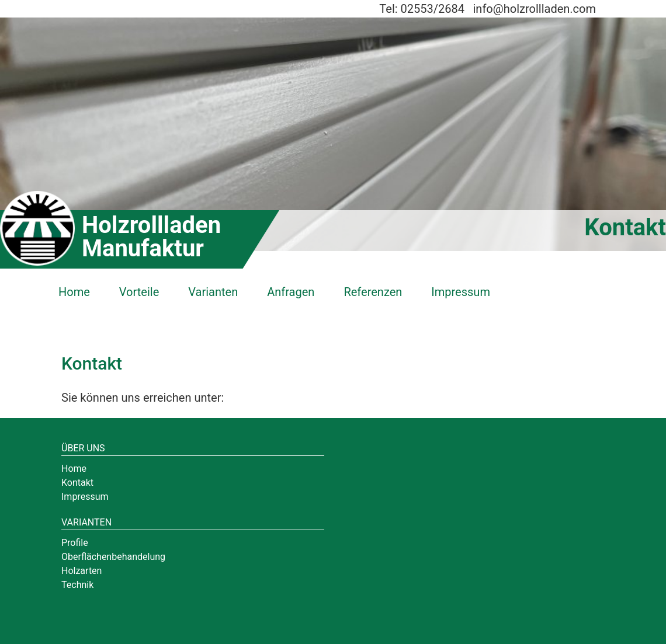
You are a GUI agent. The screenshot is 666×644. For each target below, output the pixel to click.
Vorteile (139, 292)
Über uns (83, 448)
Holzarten (81, 571)
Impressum (461, 292)
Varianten (213, 292)
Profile (75, 543)
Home (74, 292)
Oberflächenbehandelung (113, 557)
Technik (77, 585)
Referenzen (373, 292)
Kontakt (77, 483)
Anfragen (291, 292)
